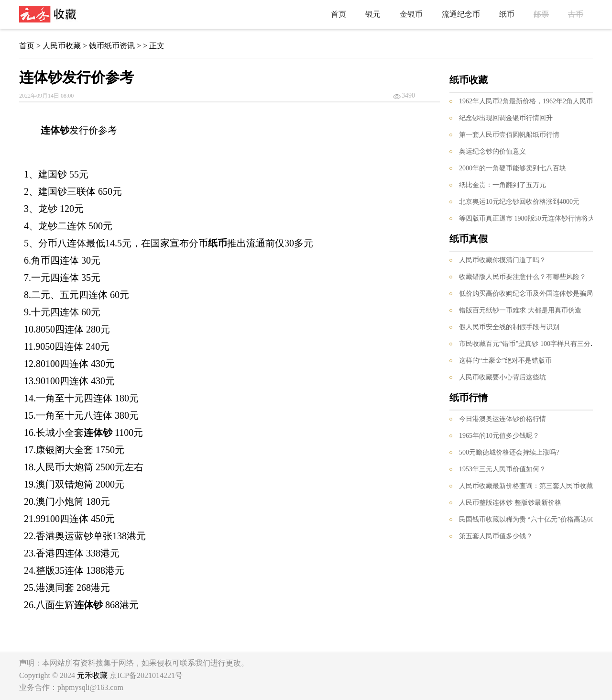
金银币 (411, 14)
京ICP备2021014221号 (146, 675)
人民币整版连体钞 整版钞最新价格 (510, 503)
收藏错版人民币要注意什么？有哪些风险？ (523, 277)
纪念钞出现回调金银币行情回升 (506, 118)
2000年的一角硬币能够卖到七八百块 (513, 168)
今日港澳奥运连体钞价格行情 (503, 419)
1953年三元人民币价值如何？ (503, 469)
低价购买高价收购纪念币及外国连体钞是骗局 (526, 294)
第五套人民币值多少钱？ (496, 536)
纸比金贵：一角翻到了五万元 (503, 185)
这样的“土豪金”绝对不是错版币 (505, 361)
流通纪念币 (461, 14)
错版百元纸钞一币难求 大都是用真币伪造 (520, 310)
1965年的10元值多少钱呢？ (499, 436)
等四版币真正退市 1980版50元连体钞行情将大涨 (530, 218)
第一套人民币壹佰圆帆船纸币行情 (509, 135)
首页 (339, 14)
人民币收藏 (62, 46)
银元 (373, 14)
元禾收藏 (92, 675)
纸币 (507, 14)
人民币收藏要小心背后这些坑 (503, 377)
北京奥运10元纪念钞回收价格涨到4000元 (519, 202)
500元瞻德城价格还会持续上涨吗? (509, 452)
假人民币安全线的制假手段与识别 (509, 327)
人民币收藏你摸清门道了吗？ (503, 260)
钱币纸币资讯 (112, 46)
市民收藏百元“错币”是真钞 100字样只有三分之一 (531, 344)
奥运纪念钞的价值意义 (492, 151)
